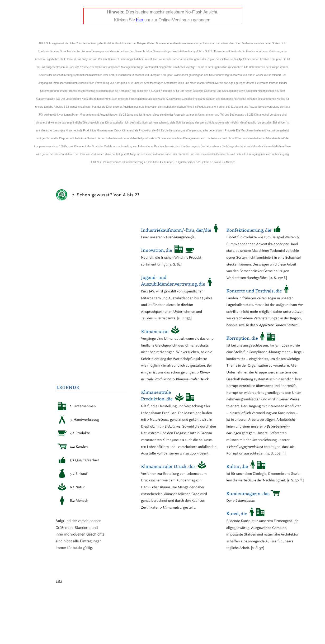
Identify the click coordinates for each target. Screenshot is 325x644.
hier (140, 20)
